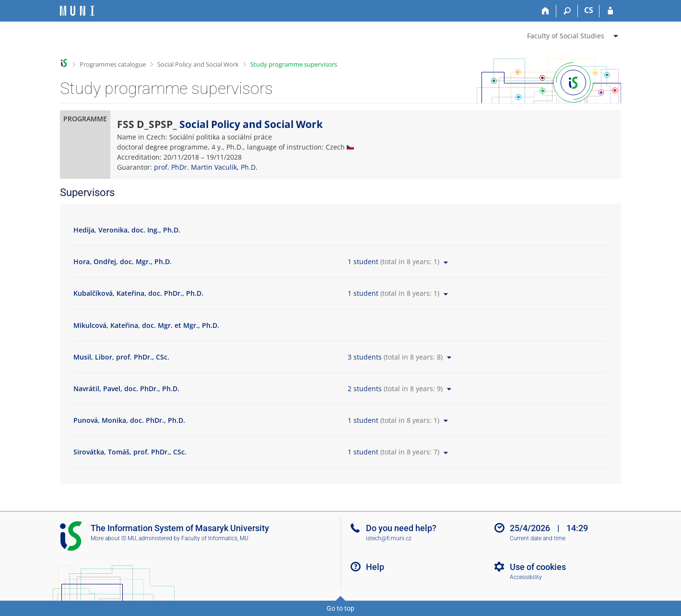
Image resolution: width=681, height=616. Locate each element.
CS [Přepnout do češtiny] (589, 10)
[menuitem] (574, 34)
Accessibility (526, 577)
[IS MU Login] (610, 11)
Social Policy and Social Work (198, 64)
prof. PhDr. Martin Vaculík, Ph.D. (206, 167)
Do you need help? (401, 528)
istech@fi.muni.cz (389, 538)
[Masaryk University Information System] (77, 11)
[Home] (546, 11)
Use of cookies (538, 567)
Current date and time (538, 538)
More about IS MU (113, 538)
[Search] (567, 11)
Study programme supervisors (294, 64)
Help (375, 567)
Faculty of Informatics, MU (215, 538)
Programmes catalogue (113, 64)
